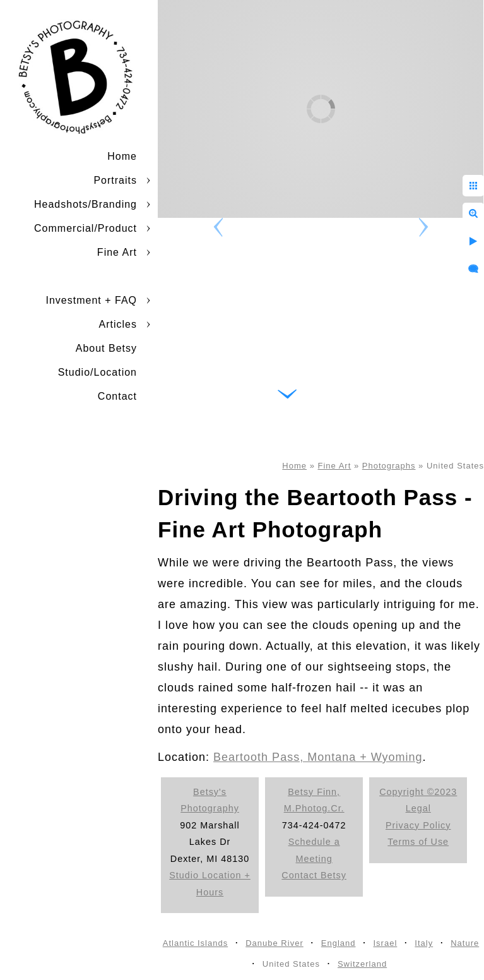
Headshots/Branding (86, 204)
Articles (118, 324)
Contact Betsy (314, 875)
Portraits (115, 180)
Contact (117, 396)
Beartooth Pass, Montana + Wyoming (318, 757)
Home (122, 156)
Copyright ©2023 (418, 792)
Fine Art (117, 252)
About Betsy (106, 348)
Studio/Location (97, 372)
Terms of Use (418, 842)
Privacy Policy (418, 825)
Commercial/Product (86, 228)
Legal (418, 808)
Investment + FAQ (92, 300)
